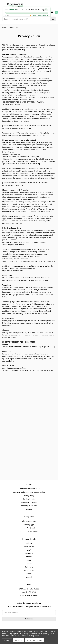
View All (29, 577)
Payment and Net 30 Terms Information (29, 492)
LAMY (29, 550)
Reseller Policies (29, 499)
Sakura (29, 543)
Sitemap (29, 509)
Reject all (19, 640)
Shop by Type (29, 524)
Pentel (29, 563)
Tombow (29, 574)
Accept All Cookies (35, 640)
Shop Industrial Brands (29, 531)
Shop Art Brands (29, 528)
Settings (7, 640)
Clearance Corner (29, 521)
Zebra (29, 560)
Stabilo (29, 557)
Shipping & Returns (29, 506)
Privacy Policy (29, 495)
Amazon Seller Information (29, 489)
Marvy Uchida (29, 570)
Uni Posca (29, 553)
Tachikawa (29, 567)
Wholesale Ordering (29, 502)
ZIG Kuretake (29, 546)
